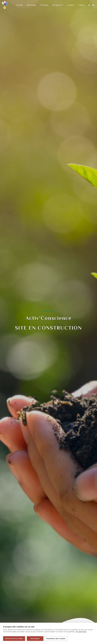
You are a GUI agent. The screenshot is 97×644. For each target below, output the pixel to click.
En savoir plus (81, 633)
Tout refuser (35, 639)
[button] (89, 5)
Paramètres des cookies (57, 639)
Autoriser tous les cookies (14, 638)
